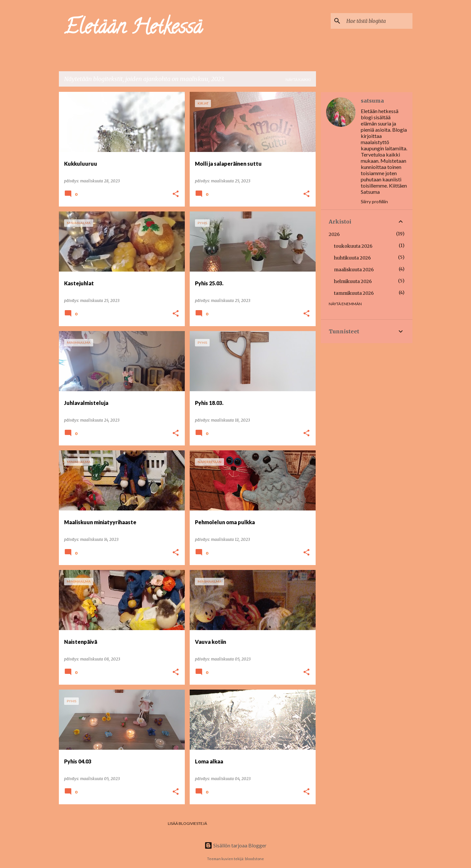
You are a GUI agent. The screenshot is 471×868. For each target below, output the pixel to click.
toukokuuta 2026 (353, 246)
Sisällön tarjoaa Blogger (235, 845)
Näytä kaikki (298, 80)
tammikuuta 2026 (354, 293)
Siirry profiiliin (374, 201)
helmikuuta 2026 (353, 281)
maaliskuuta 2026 (354, 270)
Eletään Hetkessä (133, 29)
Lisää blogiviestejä (187, 823)
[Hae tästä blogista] (378, 21)
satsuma (372, 101)
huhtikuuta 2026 (352, 258)
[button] (176, 194)
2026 (334, 234)
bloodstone (254, 859)
